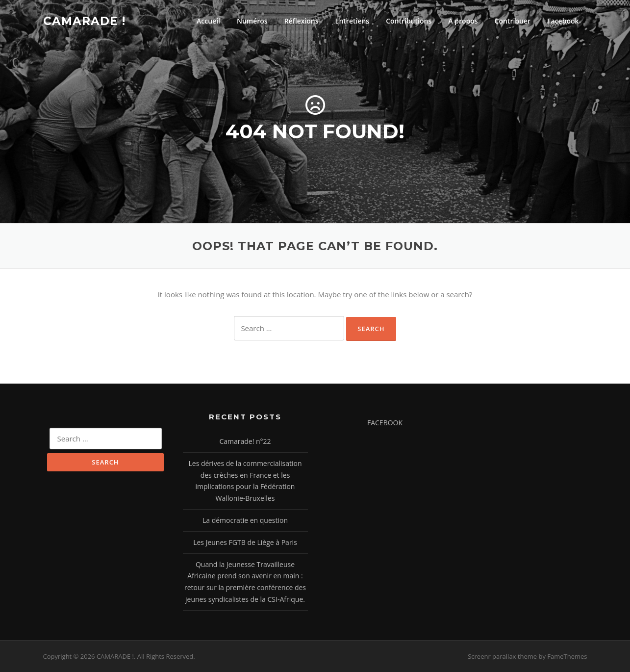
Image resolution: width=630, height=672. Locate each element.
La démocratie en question (245, 520)
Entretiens (353, 21)
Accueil (208, 21)
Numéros (252, 21)
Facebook (563, 21)
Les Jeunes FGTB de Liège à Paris (245, 542)
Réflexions (302, 21)
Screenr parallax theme (502, 656)
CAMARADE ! (84, 21)
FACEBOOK (385, 423)
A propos (463, 21)
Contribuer (513, 21)
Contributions (409, 21)
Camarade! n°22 (245, 441)
